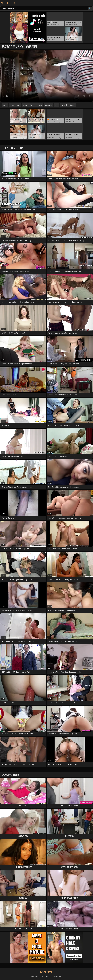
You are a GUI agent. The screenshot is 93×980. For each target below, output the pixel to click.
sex (19, 105)
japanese (48, 105)
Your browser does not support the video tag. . (46, 76)
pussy (25, 105)
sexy (40, 105)
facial (72, 105)
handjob (64, 105)
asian (5, 105)
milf (56, 105)
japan (12, 105)
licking (33, 105)
